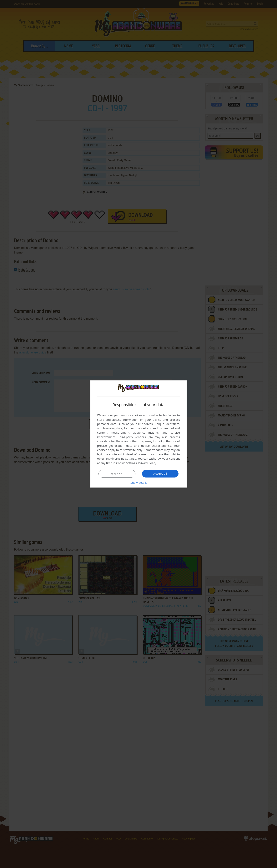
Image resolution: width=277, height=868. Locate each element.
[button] (138, 483)
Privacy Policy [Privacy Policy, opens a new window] (147, 463)
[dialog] (138, 434)
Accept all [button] (160, 473)
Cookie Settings (126, 463)
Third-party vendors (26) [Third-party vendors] (135, 437)
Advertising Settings (123, 458)
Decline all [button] (117, 474)
